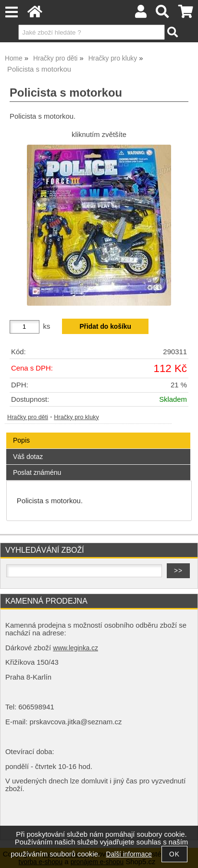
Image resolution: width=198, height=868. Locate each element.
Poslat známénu (37, 472)
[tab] (98, 433)
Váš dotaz (28, 457)
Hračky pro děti (28, 417)
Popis (21, 440)
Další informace (129, 854)
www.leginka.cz (75, 648)
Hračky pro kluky (76, 417)
